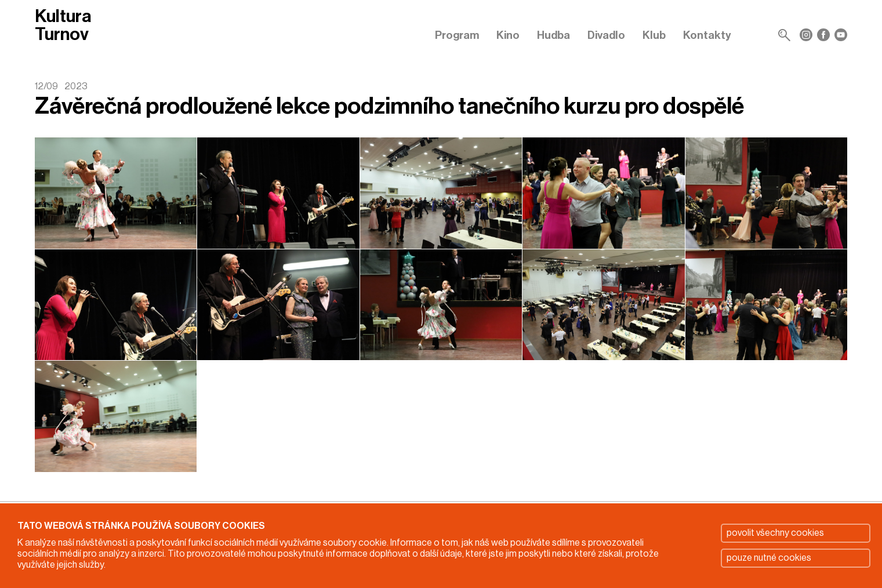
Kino (508, 35)
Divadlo (606, 35)
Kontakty (707, 35)
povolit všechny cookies (775, 533)
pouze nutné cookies (769, 558)
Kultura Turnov (63, 26)
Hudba (553, 35)
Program (457, 35)
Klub (654, 35)
